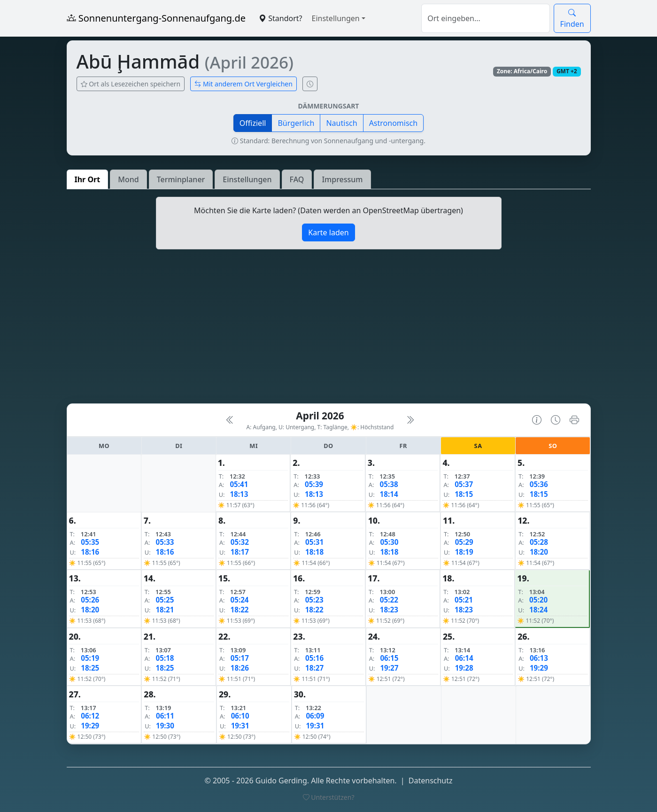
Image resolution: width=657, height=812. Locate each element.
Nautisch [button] (341, 123)
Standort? (280, 18)
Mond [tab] (128, 179)
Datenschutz (431, 781)
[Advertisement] (329, 330)
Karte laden (328, 232)
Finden (572, 18)
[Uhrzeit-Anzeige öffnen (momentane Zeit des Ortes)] (310, 84)
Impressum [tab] (342, 179)
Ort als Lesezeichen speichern (131, 84)
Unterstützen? (329, 797)
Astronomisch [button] (394, 123)
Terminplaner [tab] (181, 179)
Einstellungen (336, 18)
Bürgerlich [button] (296, 123)
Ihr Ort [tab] (88, 179)
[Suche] (485, 18)
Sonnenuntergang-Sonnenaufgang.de (156, 18)
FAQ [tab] (297, 179)
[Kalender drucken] (574, 420)
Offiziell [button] (253, 123)
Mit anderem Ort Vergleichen (243, 84)
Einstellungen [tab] (247, 179)
